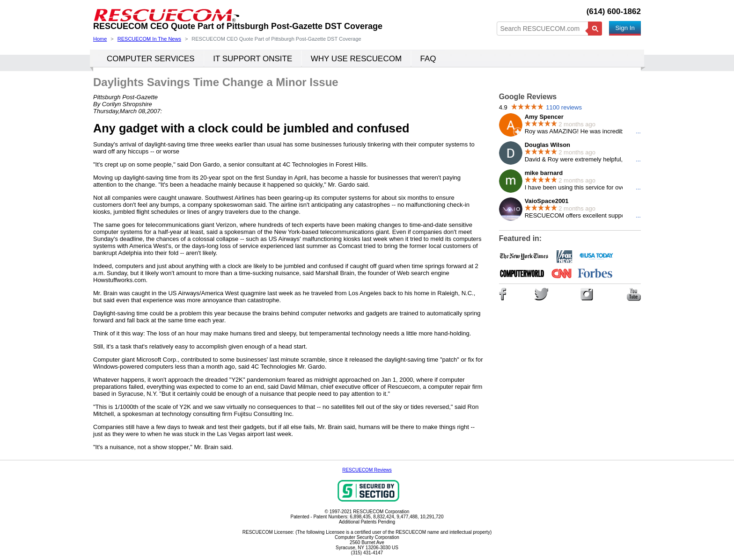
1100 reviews (564, 107)
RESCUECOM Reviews (367, 470)
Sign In (625, 28)
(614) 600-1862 (614, 11)
